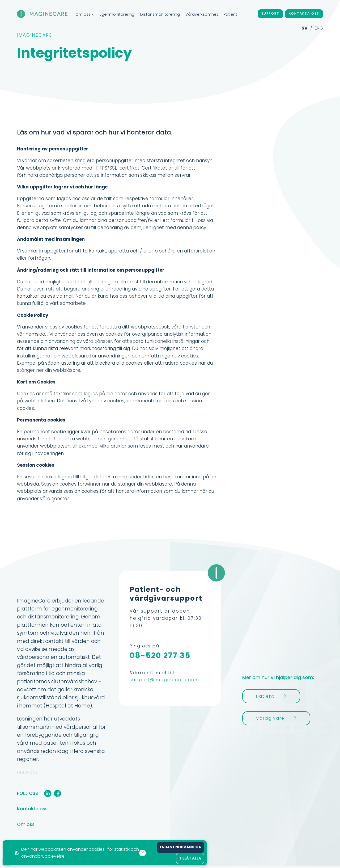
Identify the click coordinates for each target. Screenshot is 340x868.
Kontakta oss (304, 14)
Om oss (85, 14)
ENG (319, 28)
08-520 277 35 (160, 655)
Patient (230, 14)
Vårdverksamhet (202, 14)
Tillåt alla (190, 858)
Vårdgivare (276, 718)
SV (305, 28)
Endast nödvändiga (180, 847)
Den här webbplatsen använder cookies (63, 849)
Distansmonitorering (160, 14)
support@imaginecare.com (164, 680)
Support (270, 14)
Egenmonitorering (117, 14)
